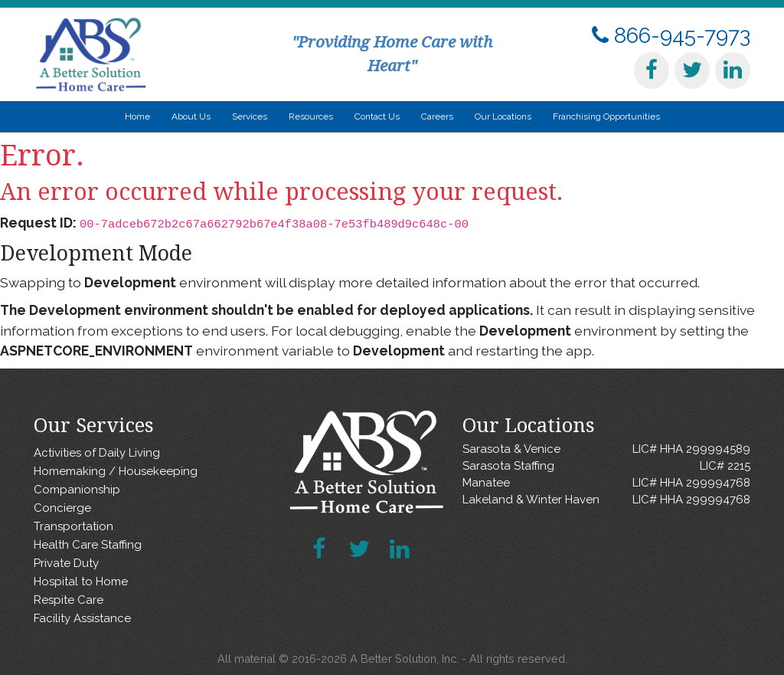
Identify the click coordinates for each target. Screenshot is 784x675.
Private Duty (66, 563)
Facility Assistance (82, 618)
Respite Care (69, 600)
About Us (191, 116)
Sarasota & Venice (606, 449)
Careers (437, 116)
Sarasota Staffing (606, 466)
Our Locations (503, 116)
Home (137, 116)
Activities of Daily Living (97, 453)
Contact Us (377, 116)
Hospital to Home (81, 582)
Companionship (77, 490)
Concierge (62, 508)
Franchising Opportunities (606, 116)
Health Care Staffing (88, 545)
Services (250, 116)
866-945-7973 (671, 36)
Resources (311, 116)
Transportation (73, 526)
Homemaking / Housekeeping (116, 471)
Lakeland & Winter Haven (606, 500)
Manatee (606, 483)
